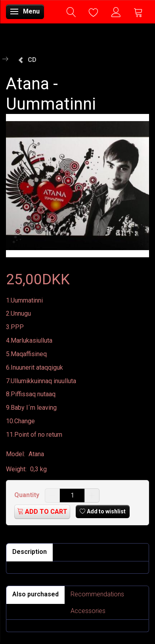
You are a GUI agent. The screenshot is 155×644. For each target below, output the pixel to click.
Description (30, 552)
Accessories (88, 611)
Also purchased (35, 594)
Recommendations (97, 594)
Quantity (28, 495)
